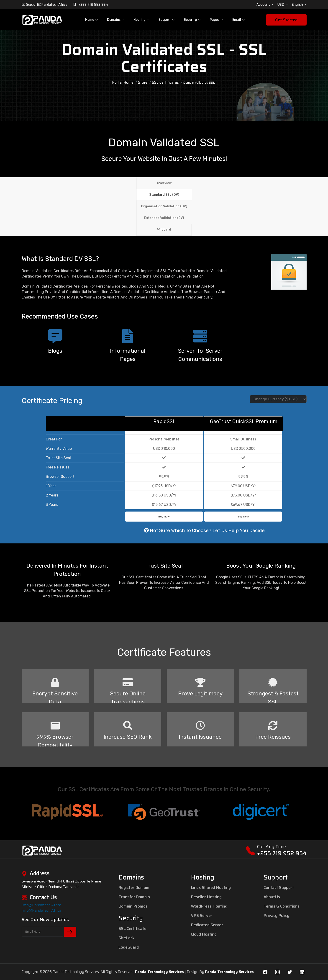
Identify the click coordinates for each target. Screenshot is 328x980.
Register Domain (134, 887)
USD (281, 5)
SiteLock (126, 938)
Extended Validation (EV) (164, 218)
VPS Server (202, 916)
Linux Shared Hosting (211, 887)
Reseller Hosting (206, 897)
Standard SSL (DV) (164, 195)
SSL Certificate (132, 929)
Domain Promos (133, 906)
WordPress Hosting (209, 906)
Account (264, 5)
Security (192, 20)
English (298, 5)
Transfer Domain (134, 897)
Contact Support (279, 887)
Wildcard (164, 230)
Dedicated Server (207, 925)
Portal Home (123, 82)
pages (216, 20)
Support (167, 20)
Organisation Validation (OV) (164, 206)
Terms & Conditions (282, 906)
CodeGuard (129, 947)
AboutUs (272, 897)
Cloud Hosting (204, 934)
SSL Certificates (165, 82)
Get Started (286, 20)
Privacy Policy (276, 916)
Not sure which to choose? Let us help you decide (204, 530)
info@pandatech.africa (41, 905)
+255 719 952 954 (282, 853)
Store (143, 82)
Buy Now (164, 517)
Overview (164, 183)
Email (238, 20)
